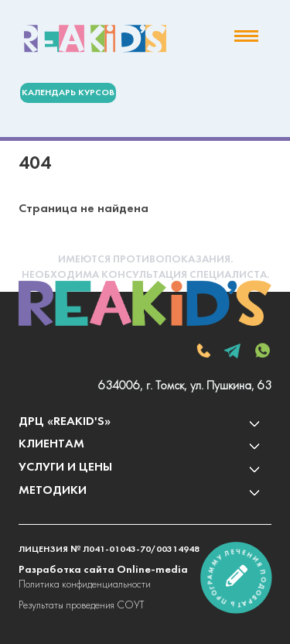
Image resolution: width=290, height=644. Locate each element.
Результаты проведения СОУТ (81, 606)
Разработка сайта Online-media (103, 570)
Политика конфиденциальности (85, 585)
